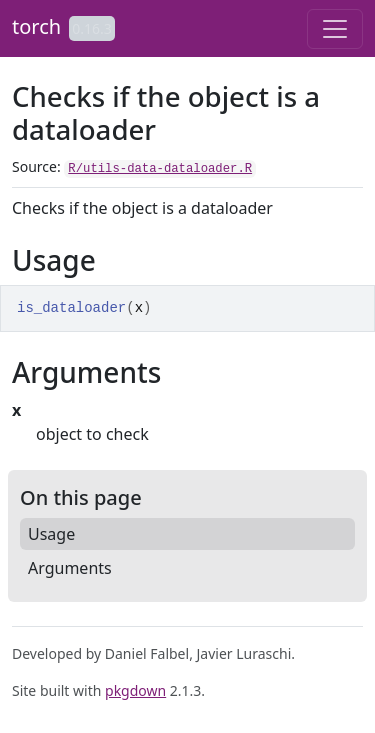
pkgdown (135, 690)
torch (36, 26)
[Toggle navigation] (335, 29)
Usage (51, 534)
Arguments (70, 568)
